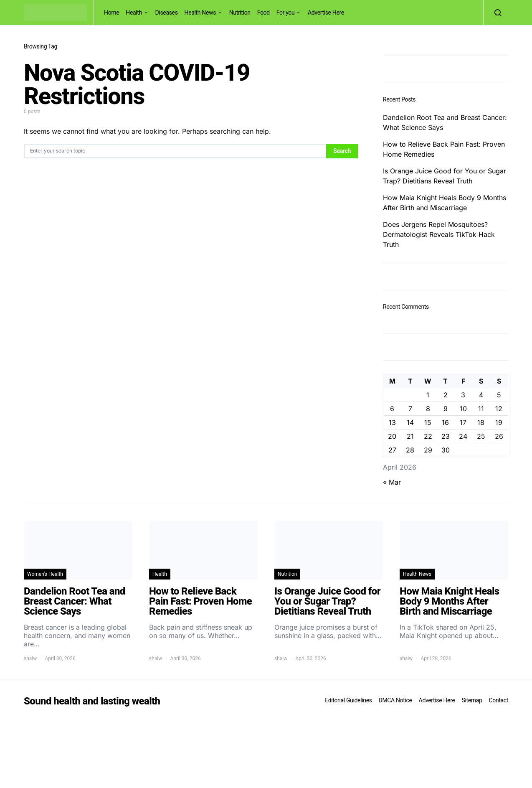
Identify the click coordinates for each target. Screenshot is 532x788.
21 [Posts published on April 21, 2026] (410, 436)
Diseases (167, 13)
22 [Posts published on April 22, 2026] (428, 436)
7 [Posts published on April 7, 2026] (410, 409)
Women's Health (45, 574)
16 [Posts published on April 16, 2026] (445, 422)
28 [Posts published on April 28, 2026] (410, 450)
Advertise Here (326, 13)
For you (286, 13)
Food (263, 13)
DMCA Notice (395, 700)
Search (342, 151)
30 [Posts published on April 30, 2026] (446, 450)
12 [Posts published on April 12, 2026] (499, 409)
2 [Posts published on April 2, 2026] (446, 395)
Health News (200, 13)
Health (134, 13)
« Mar (392, 482)
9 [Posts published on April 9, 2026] (446, 409)
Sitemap (472, 700)
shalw (30, 658)
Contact (499, 700)
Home (111, 13)
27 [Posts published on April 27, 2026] (392, 450)
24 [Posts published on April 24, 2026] (463, 436)
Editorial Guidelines (348, 700)
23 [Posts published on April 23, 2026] (446, 436)
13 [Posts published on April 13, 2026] (392, 422)
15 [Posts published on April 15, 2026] (428, 422)
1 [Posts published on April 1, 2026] (428, 395)
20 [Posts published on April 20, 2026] (392, 436)
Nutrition (240, 13)
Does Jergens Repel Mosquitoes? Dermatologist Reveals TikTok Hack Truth (439, 234)
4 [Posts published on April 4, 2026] (481, 395)
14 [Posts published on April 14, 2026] (410, 422)
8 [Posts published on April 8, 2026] (428, 409)
